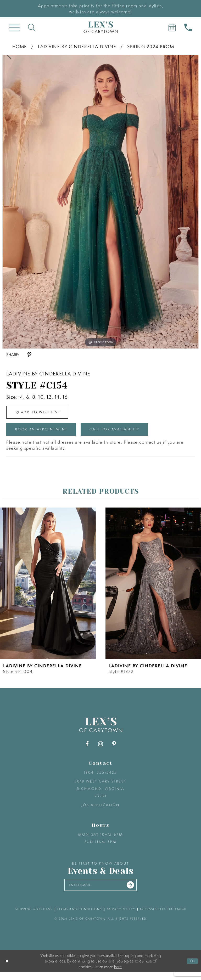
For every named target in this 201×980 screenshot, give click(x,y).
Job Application (100, 811)
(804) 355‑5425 (100, 778)
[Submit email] (136, 892)
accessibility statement (163, 917)
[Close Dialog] (8, 969)
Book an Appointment (48, 434)
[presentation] (48, 589)
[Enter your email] (101, 892)
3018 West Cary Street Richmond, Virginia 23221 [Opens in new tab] (100, 794)
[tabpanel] (100, 202)
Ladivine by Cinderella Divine (77, 46)
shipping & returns (34, 917)
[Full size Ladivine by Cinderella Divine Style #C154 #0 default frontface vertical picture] (100, 202)
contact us (150, 448)
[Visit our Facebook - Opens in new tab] (87, 750)
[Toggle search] (32, 27)
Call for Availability (134, 434)
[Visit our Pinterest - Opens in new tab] (114, 750)
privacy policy (121, 917)
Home (20, 46)
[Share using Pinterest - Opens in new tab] (29, 355)
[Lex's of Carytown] (100, 27)
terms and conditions (79, 917)
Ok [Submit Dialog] (192, 969)
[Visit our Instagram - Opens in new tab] (101, 750)
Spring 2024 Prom (151, 46)
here (118, 974)
